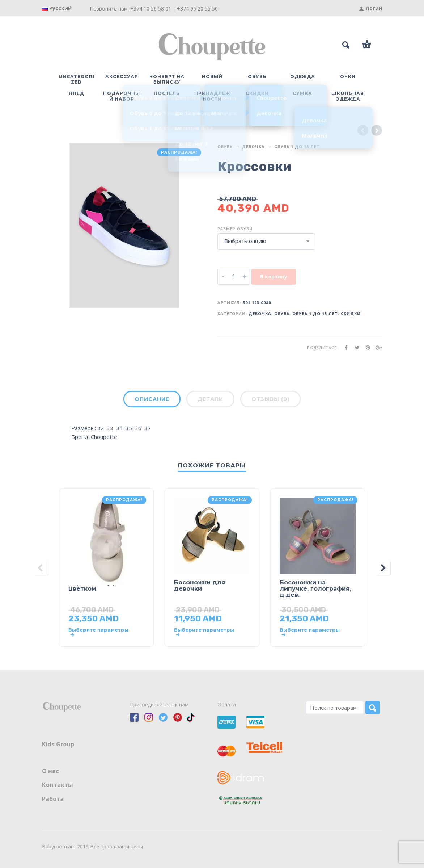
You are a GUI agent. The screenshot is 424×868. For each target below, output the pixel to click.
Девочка (253, 146)
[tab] (152, 401)
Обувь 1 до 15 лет (297, 146)
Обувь (225, 146)
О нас (50, 771)
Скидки (351, 313)
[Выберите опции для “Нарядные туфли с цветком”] (99, 632)
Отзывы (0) (270, 399)
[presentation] (41, 568)
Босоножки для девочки (200, 586)
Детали (210, 399)
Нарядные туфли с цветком (99, 586)
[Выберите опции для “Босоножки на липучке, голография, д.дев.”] (311, 632)
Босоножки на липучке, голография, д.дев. (315, 589)
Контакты (58, 785)
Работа (53, 799)
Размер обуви (235, 229)
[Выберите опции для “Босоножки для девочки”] (205, 632)
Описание (152, 399)
